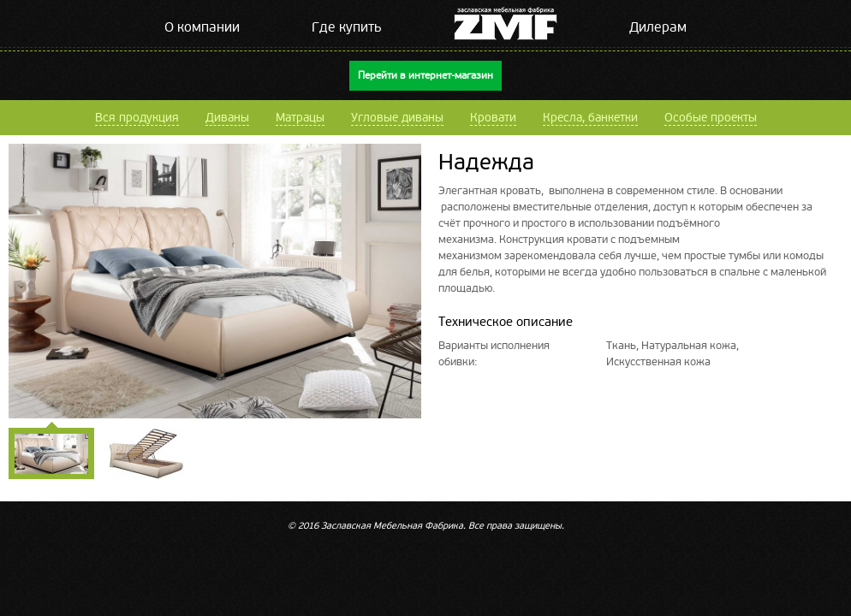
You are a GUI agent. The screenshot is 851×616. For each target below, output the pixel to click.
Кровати (493, 118)
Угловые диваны (397, 118)
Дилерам (658, 27)
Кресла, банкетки (590, 118)
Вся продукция (137, 118)
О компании (202, 27)
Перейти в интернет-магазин (425, 76)
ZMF (506, 24)
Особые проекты (711, 118)
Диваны (227, 118)
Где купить (347, 27)
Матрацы (300, 118)
